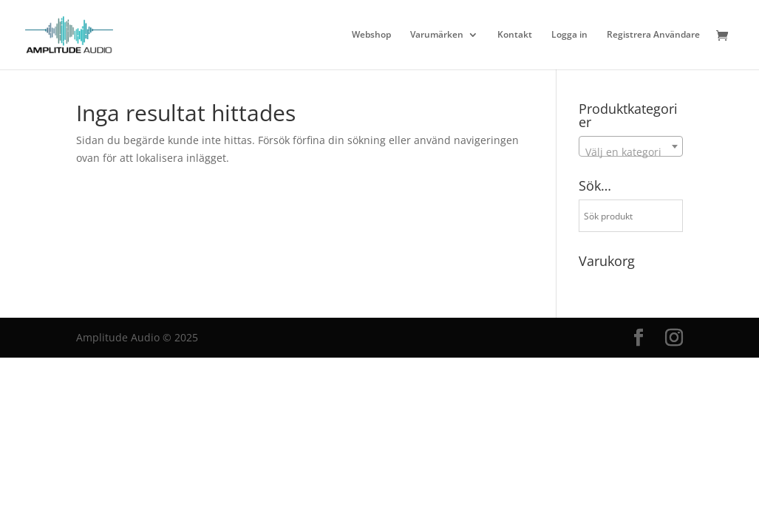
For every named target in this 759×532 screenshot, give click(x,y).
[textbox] (631, 152)
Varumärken (437, 35)
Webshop (371, 35)
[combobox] (631, 146)
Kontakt (515, 35)
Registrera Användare (653, 35)
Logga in (569, 35)
